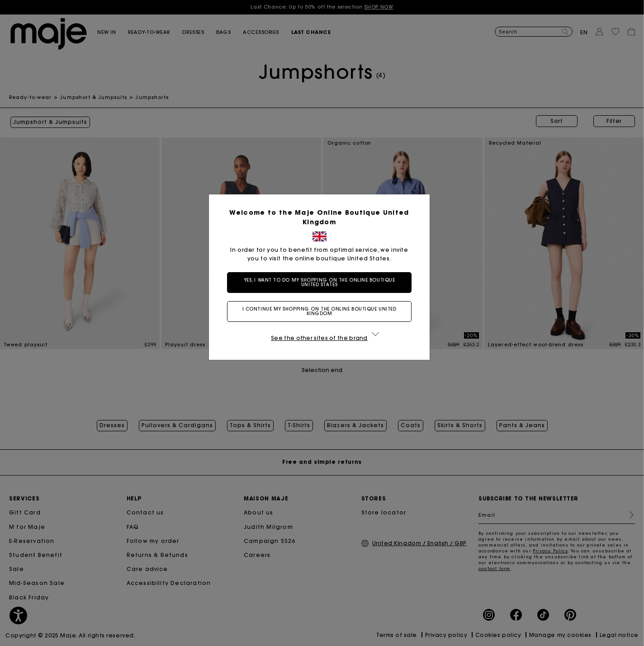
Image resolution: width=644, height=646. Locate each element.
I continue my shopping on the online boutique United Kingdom (322, 311)
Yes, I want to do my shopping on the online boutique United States (322, 282)
